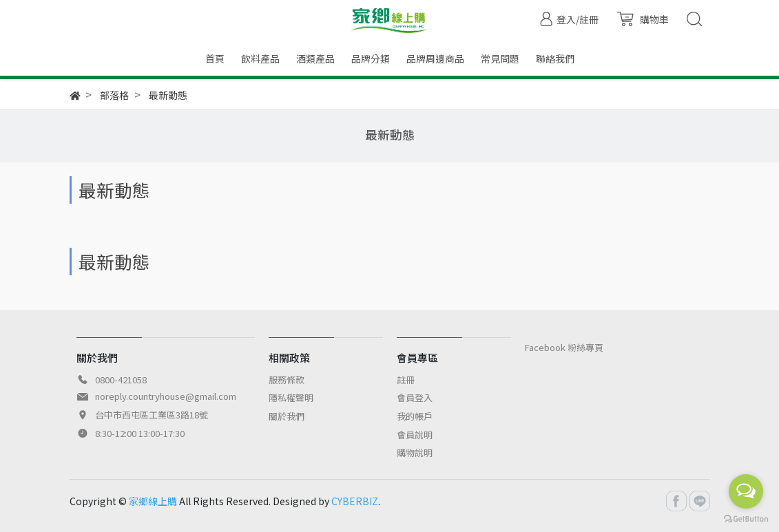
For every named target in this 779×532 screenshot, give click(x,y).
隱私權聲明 (291, 397)
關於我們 (287, 416)
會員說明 (415, 435)
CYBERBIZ (355, 501)
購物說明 (415, 453)
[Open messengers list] (746, 491)
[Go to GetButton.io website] (746, 518)
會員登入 (415, 397)
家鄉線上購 (153, 501)
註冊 (406, 380)
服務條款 (287, 380)
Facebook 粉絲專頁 (564, 347)
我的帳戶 (415, 416)
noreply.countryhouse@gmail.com (166, 396)
